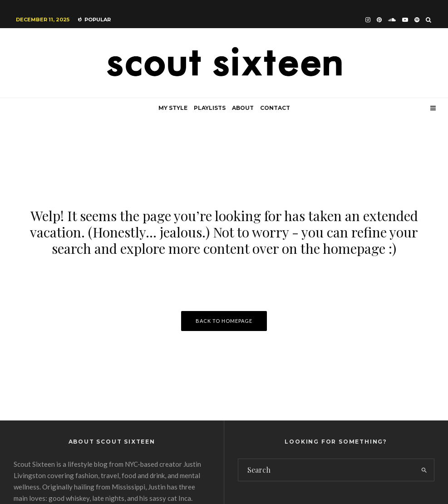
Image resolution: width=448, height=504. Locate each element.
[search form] (326, 470)
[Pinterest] (379, 20)
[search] (424, 470)
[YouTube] (405, 20)
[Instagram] (368, 20)
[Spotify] (417, 20)
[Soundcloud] (392, 20)
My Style (173, 108)
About (243, 108)
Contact (275, 108)
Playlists (210, 108)
